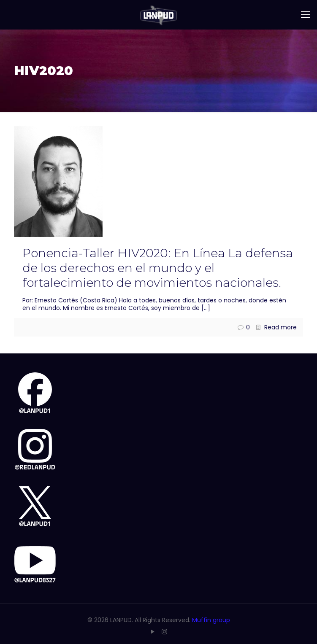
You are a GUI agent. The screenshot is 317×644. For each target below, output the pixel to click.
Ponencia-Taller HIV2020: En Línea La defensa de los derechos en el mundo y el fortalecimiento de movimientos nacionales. (158, 268)
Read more (280, 327)
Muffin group (211, 620)
